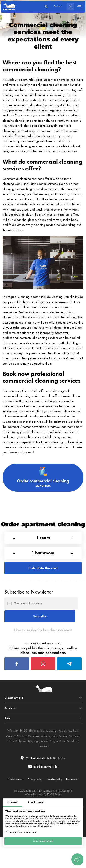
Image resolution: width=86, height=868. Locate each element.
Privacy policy (14, 830)
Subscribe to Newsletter (29, 602)
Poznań (72, 755)
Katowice (14, 760)
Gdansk (52, 755)
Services (11, 727)
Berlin (38, 750)
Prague (73, 760)
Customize (30, 830)
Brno (29, 765)
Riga (54, 760)
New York (54, 765)
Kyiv (47, 760)
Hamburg (49, 750)
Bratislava (40, 765)
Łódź (62, 755)
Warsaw (14, 755)
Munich (62, 750)
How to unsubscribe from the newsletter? (43, 644)
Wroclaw (39, 755)
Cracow (26, 755)
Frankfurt (75, 750)
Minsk (63, 760)
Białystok (37, 760)
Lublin (25, 760)
